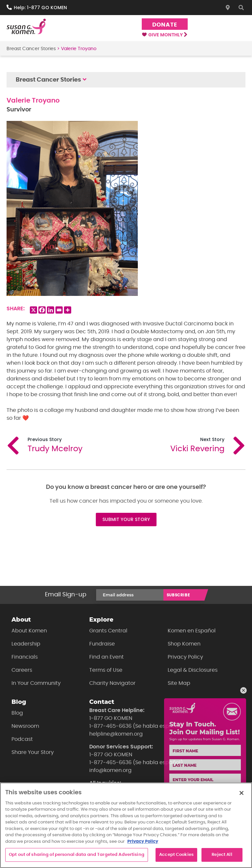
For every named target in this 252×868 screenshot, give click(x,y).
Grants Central (108, 631)
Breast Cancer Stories (31, 49)
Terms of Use (106, 670)
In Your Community (36, 683)
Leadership (26, 644)
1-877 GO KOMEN (111, 718)
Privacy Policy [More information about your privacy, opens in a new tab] (143, 842)
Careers (22, 670)
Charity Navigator (112, 683)
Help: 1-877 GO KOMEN (40, 8)
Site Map (179, 683)
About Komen (29, 631)
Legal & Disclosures (193, 670)
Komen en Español (192, 631)
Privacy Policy (185, 657)
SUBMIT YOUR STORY (126, 519)
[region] (126, 825)
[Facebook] (42, 310)
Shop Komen (184, 644)
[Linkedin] (51, 310)
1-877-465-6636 (110, 726)
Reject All (222, 855)
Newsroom (25, 726)
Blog (17, 713)
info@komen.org (110, 770)
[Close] (241, 793)
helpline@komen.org (116, 734)
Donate (165, 25)
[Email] (59, 310)
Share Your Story (33, 752)
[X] (33, 310)
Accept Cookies (176, 855)
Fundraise (102, 644)
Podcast (22, 739)
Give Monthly (164, 35)
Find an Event (106, 657)
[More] (68, 310)
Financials (25, 657)
